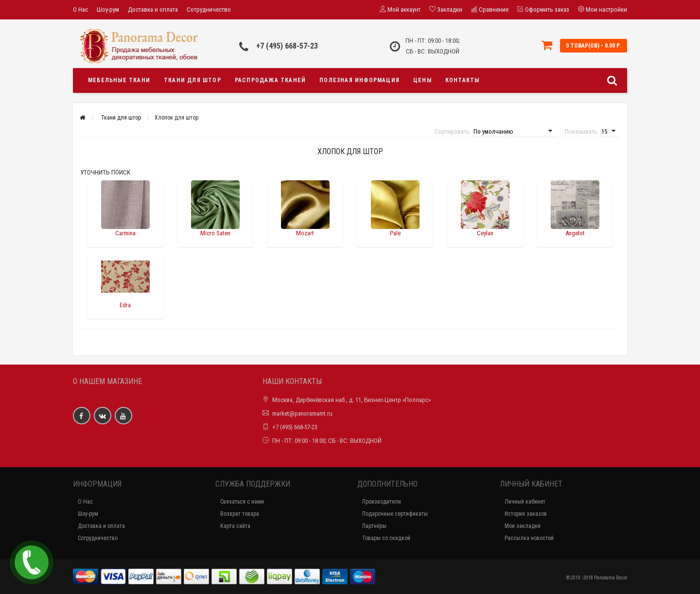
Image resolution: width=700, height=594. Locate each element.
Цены (422, 80)
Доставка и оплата (153, 9)
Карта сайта (235, 526)
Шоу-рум (108, 9)
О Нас (80, 9)
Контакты (463, 80)
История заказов (526, 514)
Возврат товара (240, 514)
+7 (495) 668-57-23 (287, 46)
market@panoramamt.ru (302, 413)
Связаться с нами (242, 502)
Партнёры (374, 526)
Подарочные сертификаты (395, 514)
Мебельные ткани (119, 80)
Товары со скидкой (386, 538)
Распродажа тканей (270, 80)
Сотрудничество (209, 9)
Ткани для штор (192, 80)
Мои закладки (523, 526)
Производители (382, 502)
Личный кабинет (525, 502)
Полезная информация (359, 80)
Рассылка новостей (529, 538)
